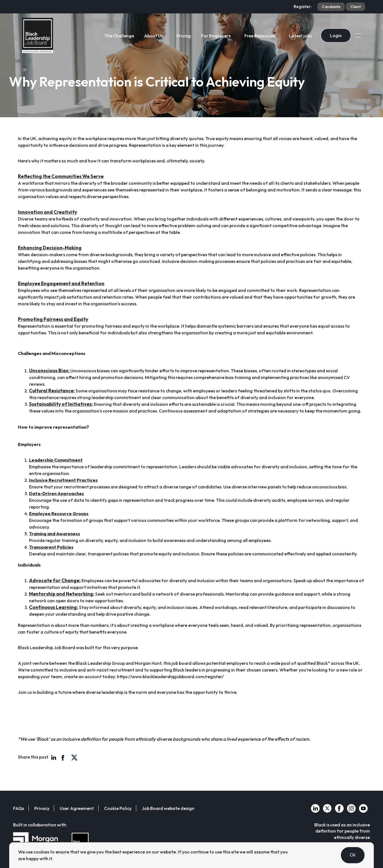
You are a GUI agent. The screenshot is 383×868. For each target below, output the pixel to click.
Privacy (42, 808)
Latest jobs (300, 36)
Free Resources (260, 36)
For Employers (216, 36)
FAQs (19, 808)
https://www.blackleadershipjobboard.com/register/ (170, 677)
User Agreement (77, 808)
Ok (353, 855)
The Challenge (119, 36)
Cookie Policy (118, 808)
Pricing (184, 36)
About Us (154, 36)
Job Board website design (168, 808)
